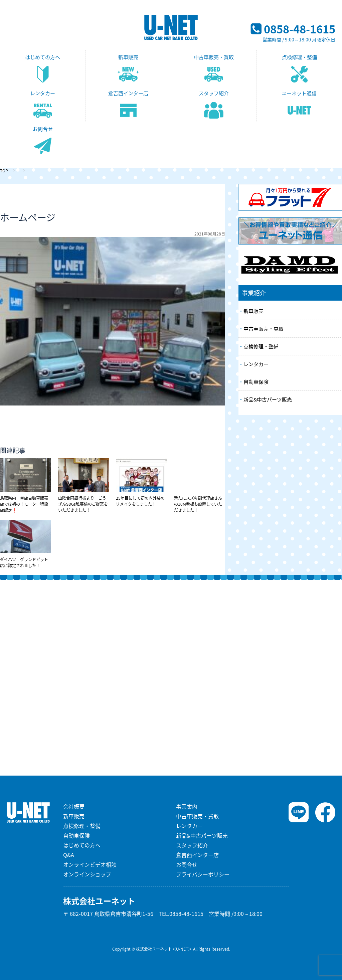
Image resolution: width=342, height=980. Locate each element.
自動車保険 (256, 382)
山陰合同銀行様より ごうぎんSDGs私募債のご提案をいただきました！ (84, 486)
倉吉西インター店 (128, 93)
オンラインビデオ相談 (90, 864)
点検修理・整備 (299, 57)
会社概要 (74, 806)
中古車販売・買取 (214, 57)
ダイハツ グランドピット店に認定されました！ (26, 544)
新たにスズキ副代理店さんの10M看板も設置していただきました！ (200, 486)
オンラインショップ (87, 874)
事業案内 (187, 806)
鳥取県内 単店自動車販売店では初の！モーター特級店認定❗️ (26, 486)
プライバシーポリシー (203, 874)
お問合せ (43, 129)
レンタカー (43, 93)
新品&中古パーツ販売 (268, 399)
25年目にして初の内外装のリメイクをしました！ (141, 483)
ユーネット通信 (299, 93)
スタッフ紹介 (214, 93)
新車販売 (128, 57)
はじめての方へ (43, 57)
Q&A (69, 855)
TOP (4, 171)
